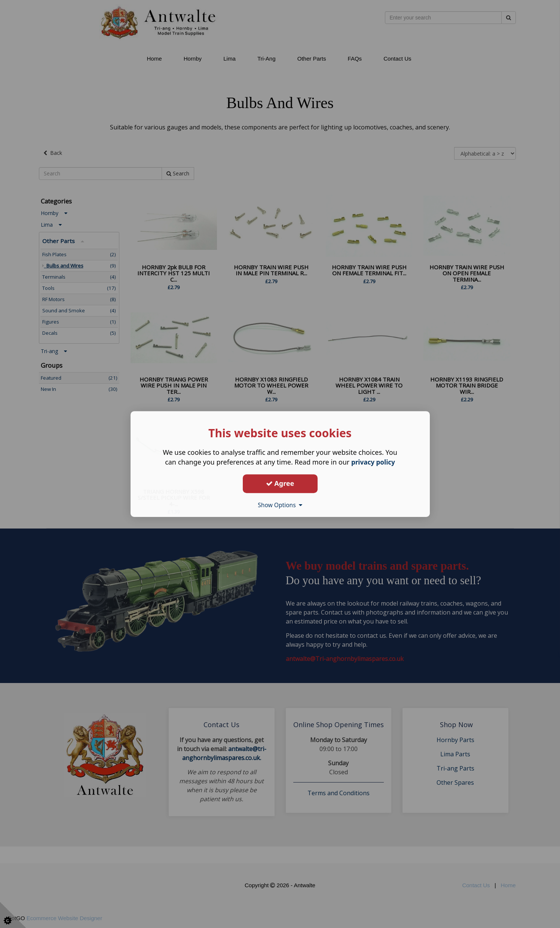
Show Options (280, 505)
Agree (280, 483)
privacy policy (373, 462)
